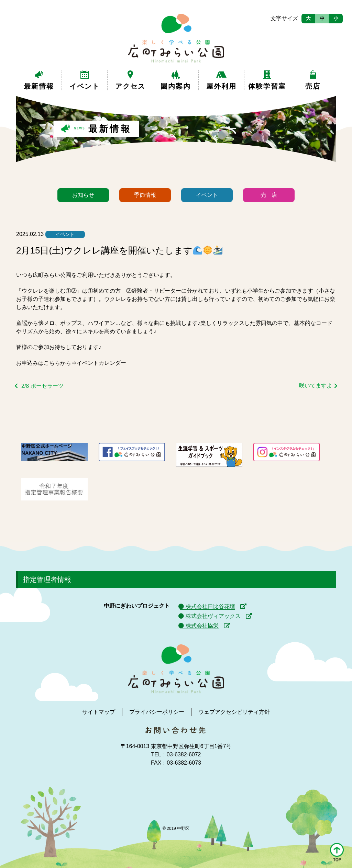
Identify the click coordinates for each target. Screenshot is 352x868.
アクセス (130, 86)
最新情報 (39, 86)
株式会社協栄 (202, 626)
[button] (337, 853)
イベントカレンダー (101, 363)
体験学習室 (267, 86)
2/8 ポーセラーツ (42, 386)
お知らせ (83, 195)
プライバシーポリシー (157, 712)
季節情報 (145, 195)
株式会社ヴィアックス (213, 616)
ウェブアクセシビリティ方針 (234, 712)
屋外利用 (221, 86)
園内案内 (176, 86)
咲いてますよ (316, 386)
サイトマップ (99, 712)
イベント (85, 86)
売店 (313, 86)
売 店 (269, 195)
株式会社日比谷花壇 (210, 606)
